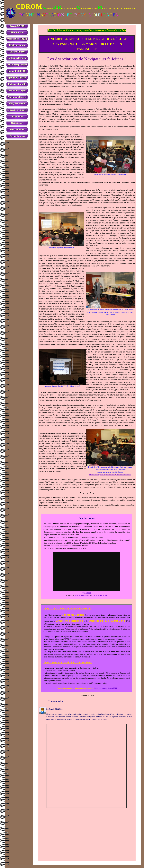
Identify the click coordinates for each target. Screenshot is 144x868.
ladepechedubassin (82, 595)
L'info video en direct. (99, 595)
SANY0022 (87, 593)
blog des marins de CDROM (106, 688)
